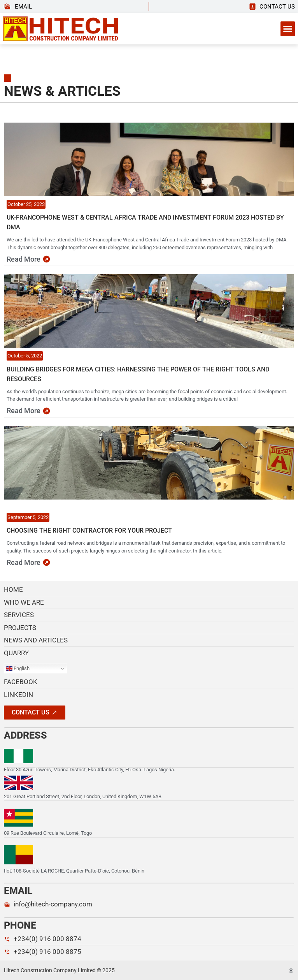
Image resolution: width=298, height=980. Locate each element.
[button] (288, 29)
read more (24, 259)
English (18, 669)
